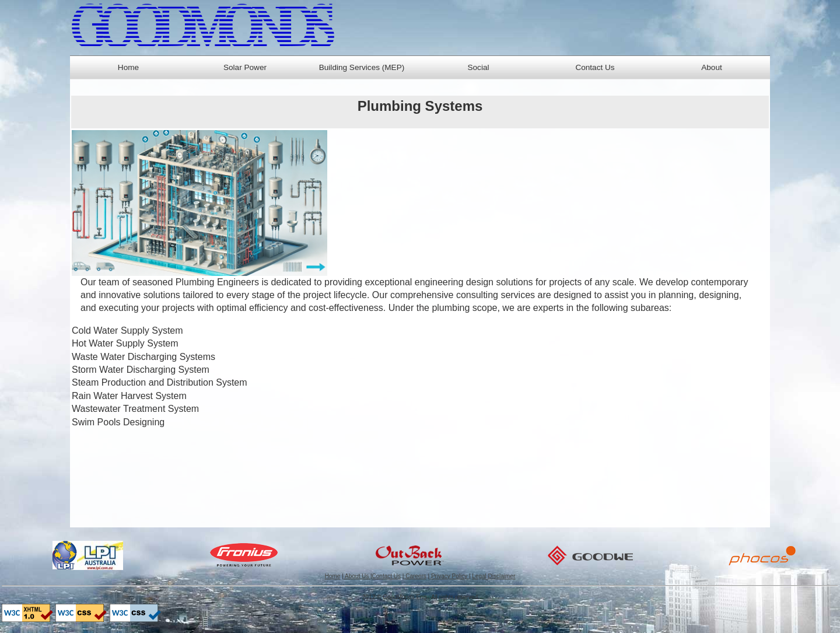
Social (478, 67)
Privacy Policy (449, 576)
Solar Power (245, 67)
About (712, 67)
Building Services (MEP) (362, 67)
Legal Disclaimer (494, 576)
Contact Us (595, 67)
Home (128, 67)
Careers (415, 576)
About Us (357, 576)
